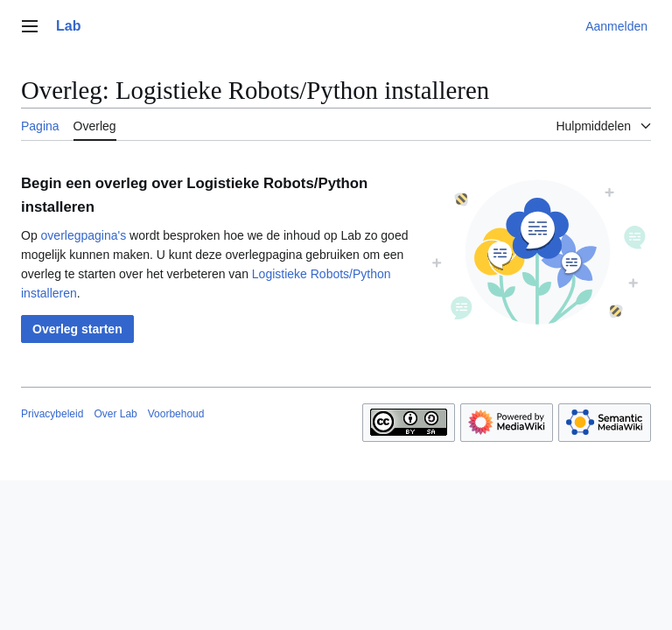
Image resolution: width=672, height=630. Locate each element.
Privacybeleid (52, 414)
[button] (77, 329)
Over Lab (115, 414)
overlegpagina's (84, 235)
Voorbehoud (176, 414)
